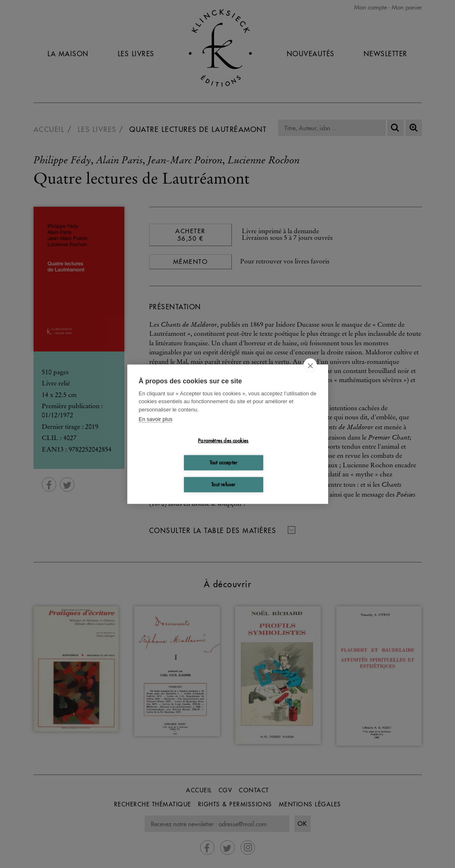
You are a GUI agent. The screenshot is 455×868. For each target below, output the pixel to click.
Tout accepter (224, 463)
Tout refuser (223, 484)
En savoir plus (156, 419)
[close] (310, 365)
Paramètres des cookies (223, 441)
